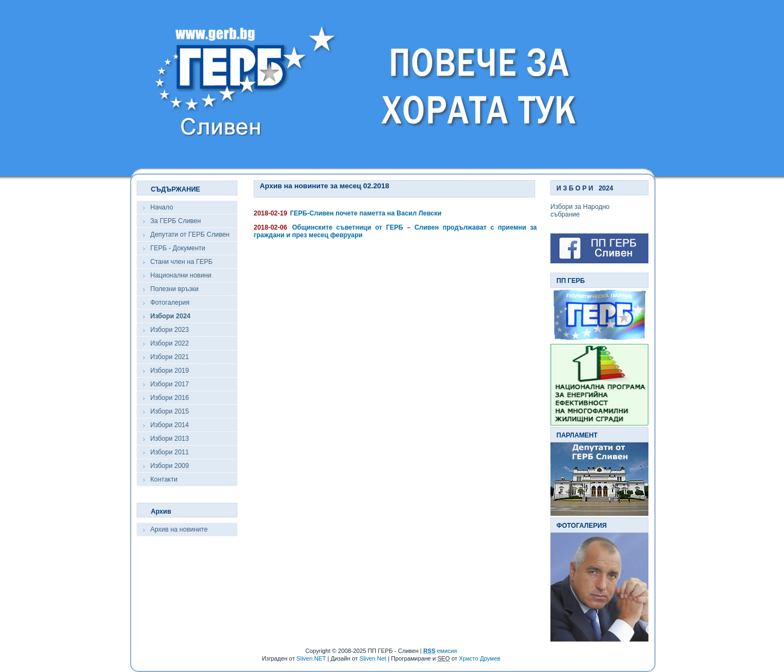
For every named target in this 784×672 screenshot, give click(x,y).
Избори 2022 (170, 343)
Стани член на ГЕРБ (181, 262)
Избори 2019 (170, 371)
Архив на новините (179, 529)
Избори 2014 (170, 425)
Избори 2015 (170, 411)
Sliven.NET (311, 658)
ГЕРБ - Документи (178, 248)
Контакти (164, 479)
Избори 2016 (170, 398)
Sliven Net (373, 658)
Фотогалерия (170, 303)
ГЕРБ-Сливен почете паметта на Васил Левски (366, 213)
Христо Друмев (480, 658)
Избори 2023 (170, 330)
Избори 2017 (170, 384)
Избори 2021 (170, 357)
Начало (162, 207)
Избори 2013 (170, 439)
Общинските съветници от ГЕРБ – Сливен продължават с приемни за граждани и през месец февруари (395, 231)
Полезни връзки (174, 289)
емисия (440, 651)
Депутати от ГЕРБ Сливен (190, 235)
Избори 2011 (170, 452)
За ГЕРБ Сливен (176, 221)
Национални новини (181, 275)
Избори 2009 (170, 466)
